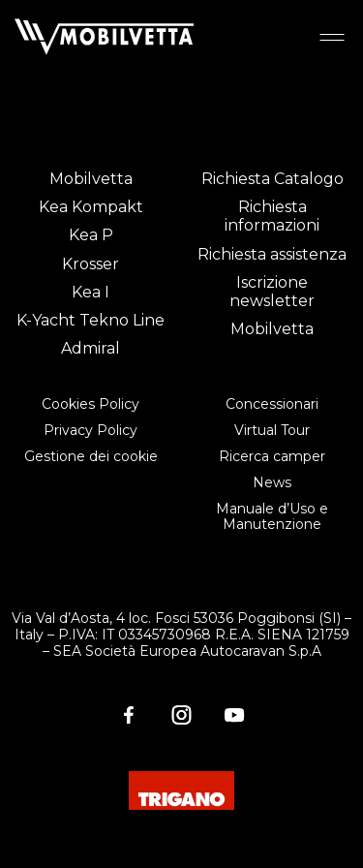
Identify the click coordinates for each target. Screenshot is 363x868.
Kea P (91, 235)
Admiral (91, 348)
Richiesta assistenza (272, 254)
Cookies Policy (91, 404)
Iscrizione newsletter (272, 292)
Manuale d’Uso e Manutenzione (272, 517)
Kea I (91, 292)
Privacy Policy (91, 430)
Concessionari (272, 404)
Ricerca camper (272, 456)
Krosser (91, 264)
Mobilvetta (91, 179)
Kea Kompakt (91, 207)
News (272, 482)
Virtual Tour (272, 430)
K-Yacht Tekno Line (91, 320)
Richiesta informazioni (272, 216)
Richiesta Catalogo (272, 179)
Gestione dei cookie (91, 456)
